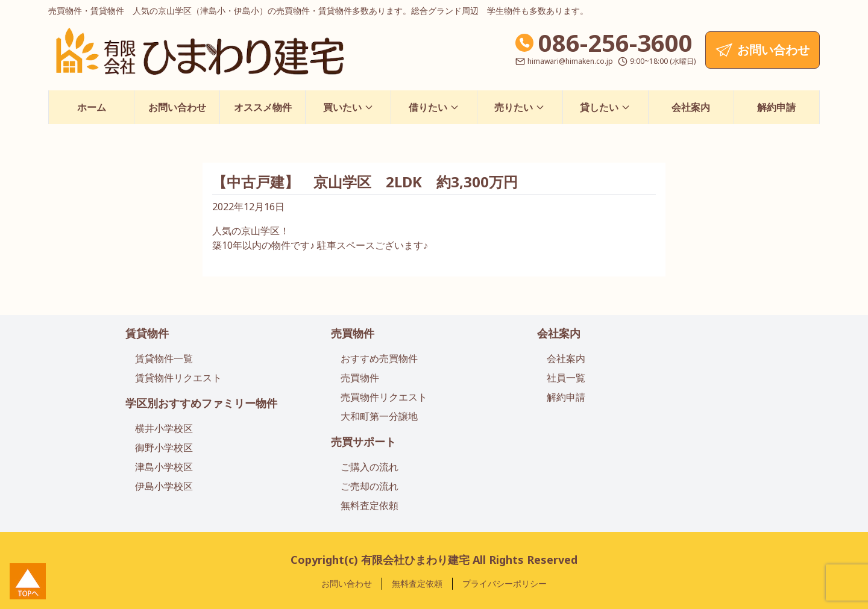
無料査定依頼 (370, 505)
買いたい (348, 107)
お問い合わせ (177, 107)
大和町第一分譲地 (379, 416)
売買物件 (353, 333)
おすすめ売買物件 (379, 358)
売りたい (520, 107)
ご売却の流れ (370, 486)
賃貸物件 (147, 333)
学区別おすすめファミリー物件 (201, 403)
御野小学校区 (164, 448)
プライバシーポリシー (505, 583)
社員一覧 (566, 378)
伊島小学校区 (164, 486)
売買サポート (363, 442)
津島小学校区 (164, 467)
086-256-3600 (615, 42)
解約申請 (776, 107)
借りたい (434, 107)
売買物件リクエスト (384, 397)
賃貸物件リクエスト (178, 378)
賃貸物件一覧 (164, 358)
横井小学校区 (164, 428)
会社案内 (691, 107)
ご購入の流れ (370, 467)
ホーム (92, 107)
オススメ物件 (263, 107)
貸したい (605, 107)
